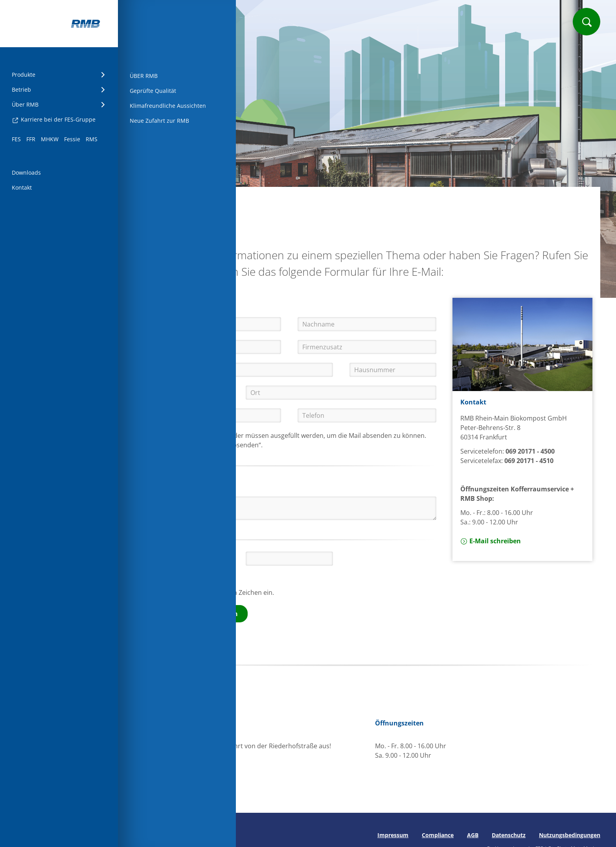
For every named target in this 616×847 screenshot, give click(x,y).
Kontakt (22, 187)
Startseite (161, 199)
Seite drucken (152, 835)
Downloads (26, 173)
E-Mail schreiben (491, 541)
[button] (211, 558)
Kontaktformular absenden (195, 614)
